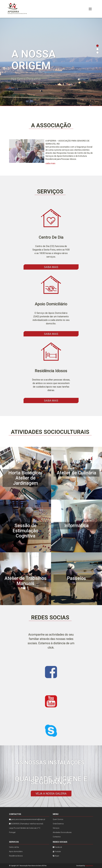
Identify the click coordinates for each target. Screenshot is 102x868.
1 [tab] (97, 46)
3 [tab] (97, 53)
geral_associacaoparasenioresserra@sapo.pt (28, 819)
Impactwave (89, 866)
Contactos (57, 837)
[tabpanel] (51, 62)
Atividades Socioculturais (62, 832)
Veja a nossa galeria (51, 794)
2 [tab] (97, 49)
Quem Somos (58, 819)
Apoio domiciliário (16, 851)
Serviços (56, 828)
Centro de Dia (14, 847)
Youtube (57, 851)
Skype (56, 856)
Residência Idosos (16, 856)
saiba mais (50, 163)
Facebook (57, 847)
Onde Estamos (58, 824)
